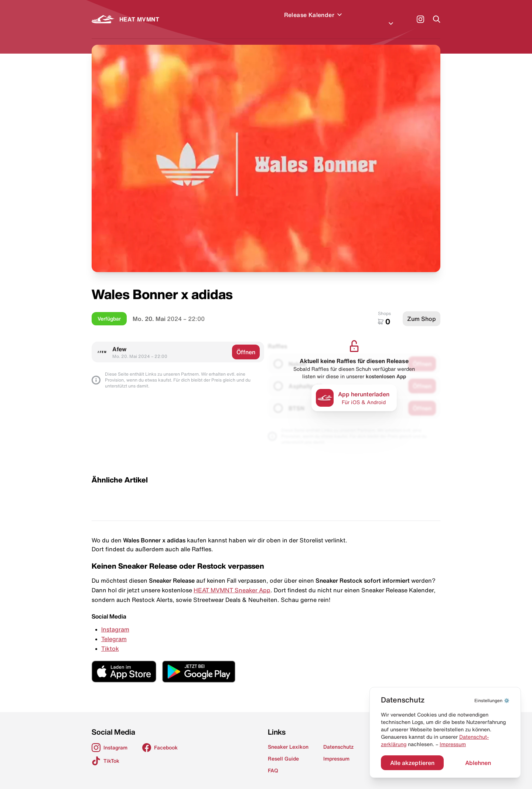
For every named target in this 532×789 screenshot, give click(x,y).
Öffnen (246, 343)
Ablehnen (478, 763)
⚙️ (492, 700)
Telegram (114, 630)
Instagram (115, 620)
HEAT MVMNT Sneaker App (232, 581)
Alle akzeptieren (412, 763)
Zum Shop (422, 310)
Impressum (453, 744)
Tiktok (110, 640)
